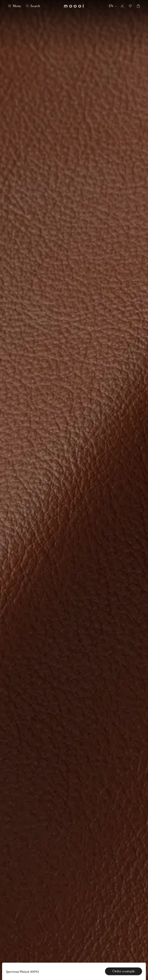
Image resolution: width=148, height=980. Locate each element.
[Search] (33, 6)
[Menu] (14, 6)
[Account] (122, 6)
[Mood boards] (130, 6)
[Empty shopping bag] (137, 6)
